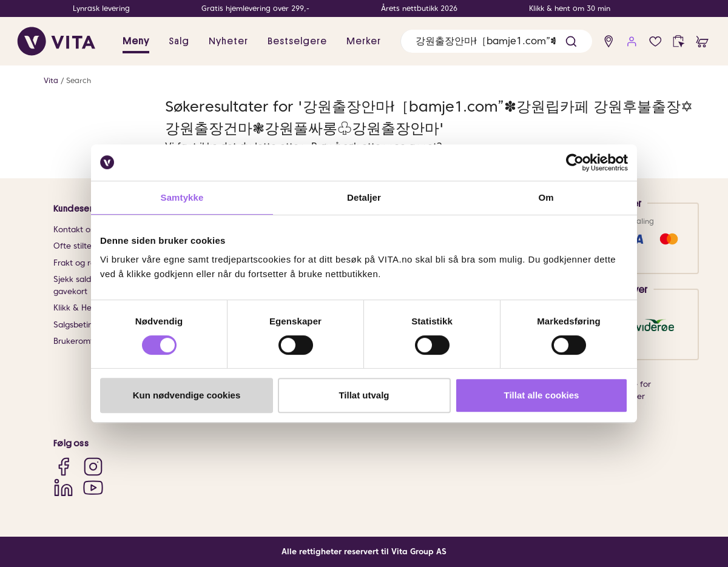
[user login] (632, 42)
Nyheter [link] (228, 41)
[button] (571, 42)
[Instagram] (93, 467)
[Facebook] (63, 467)
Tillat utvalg (364, 395)
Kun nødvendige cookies (187, 395)
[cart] (702, 42)
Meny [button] (136, 41)
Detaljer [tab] (364, 197)
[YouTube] (93, 487)
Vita (51, 80)
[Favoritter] (656, 42)
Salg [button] (179, 41)
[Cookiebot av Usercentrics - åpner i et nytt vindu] (575, 163)
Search (79, 80)
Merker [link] (364, 41)
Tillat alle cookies (542, 395)
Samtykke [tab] (182, 197)
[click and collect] (679, 42)
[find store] (609, 42)
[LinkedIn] (63, 487)
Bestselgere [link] (297, 41)
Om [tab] (546, 197)
